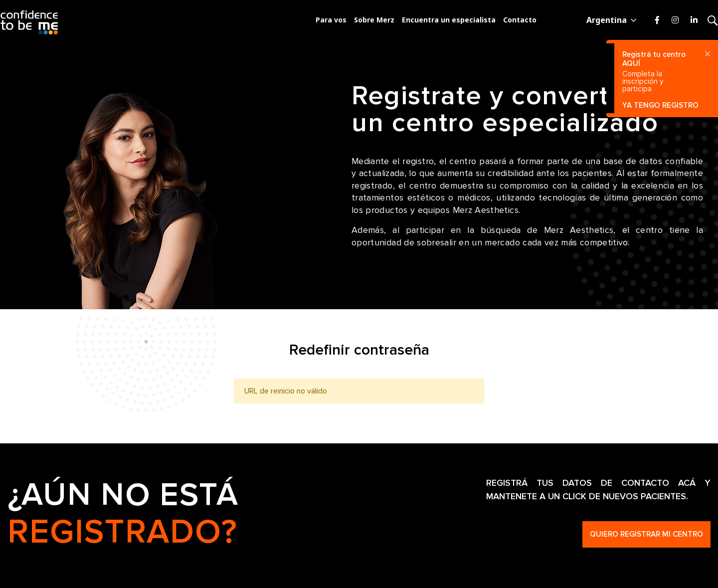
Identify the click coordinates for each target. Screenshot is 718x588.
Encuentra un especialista (449, 20)
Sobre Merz (374, 20)
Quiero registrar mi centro (646, 534)
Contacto (520, 20)
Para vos (331, 20)
